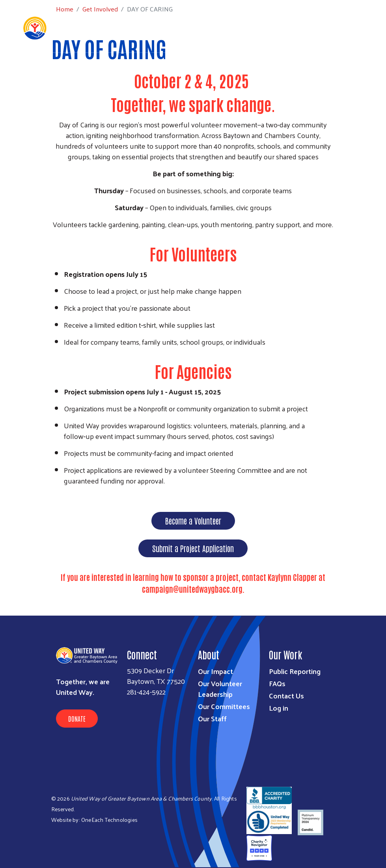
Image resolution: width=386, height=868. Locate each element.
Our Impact (215, 671)
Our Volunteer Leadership (220, 689)
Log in (279, 708)
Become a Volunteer (193, 521)
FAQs (277, 683)
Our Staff (212, 718)
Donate (77, 719)
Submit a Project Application (193, 548)
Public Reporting (295, 671)
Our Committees (224, 706)
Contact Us (286, 695)
